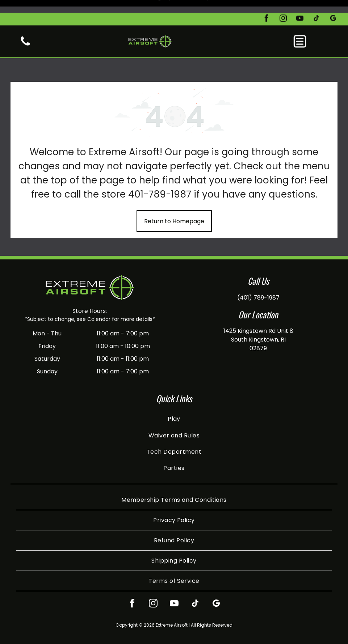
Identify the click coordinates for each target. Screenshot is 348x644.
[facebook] (267, 6)
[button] (300, 29)
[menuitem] (174, 401)
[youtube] (300, 6)
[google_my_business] (333, 6)
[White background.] (25, 32)
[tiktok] (316, 6)
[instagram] (283, 6)
